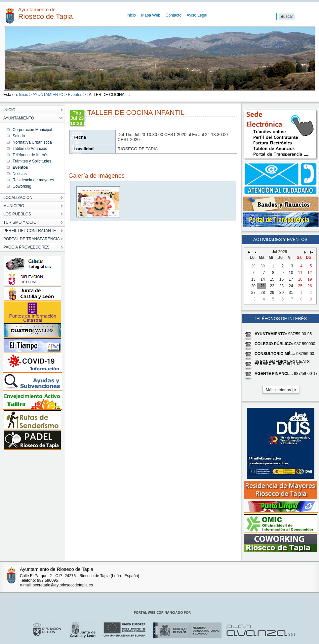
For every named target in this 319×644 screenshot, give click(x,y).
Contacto (174, 15)
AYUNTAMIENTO (48, 95)
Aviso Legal (197, 15)
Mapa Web (151, 15)
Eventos (75, 95)
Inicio (131, 15)
